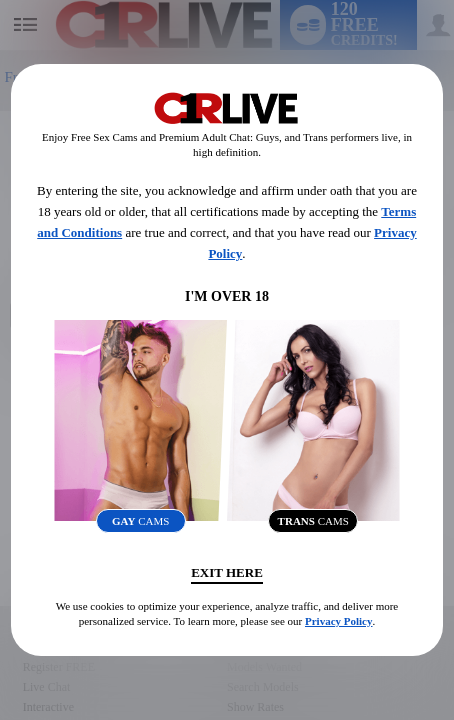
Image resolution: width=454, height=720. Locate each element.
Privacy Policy (339, 621)
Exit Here (227, 572)
